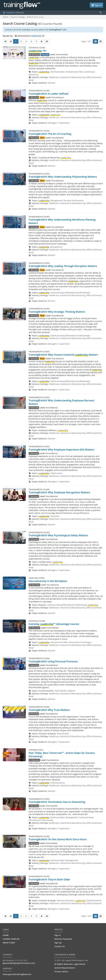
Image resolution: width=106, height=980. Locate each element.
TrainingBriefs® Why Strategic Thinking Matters (57, 312)
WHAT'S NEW (9, 943)
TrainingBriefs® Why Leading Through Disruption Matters (63, 266)
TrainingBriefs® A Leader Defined (48, 94)
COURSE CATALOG (11, 939)
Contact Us (60, 946)
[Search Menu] (101, 13)
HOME (6, 935)
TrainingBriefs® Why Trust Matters (49, 710)
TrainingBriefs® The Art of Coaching (50, 134)
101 (38, 51)
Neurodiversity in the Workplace (48, 581)
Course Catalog (18, 17)
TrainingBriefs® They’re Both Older (49, 879)
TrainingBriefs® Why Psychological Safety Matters (58, 535)
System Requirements (65, 968)
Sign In (97, 5)
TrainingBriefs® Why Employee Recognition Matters (59, 492)
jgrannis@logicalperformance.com (19, 963)
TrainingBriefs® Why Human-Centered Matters (63, 355)
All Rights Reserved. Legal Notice (70, 964)
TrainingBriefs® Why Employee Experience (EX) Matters (61, 450)
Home (5, 17)
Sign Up (58, 943)
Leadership (36, 36)
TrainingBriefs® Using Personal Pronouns (53, 661)
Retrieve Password (63, 939)
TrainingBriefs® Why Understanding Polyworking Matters (63, 177)
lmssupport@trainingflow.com (17, 974)
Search (35, 17)
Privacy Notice (61, 972)
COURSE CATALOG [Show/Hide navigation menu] (13, 13)
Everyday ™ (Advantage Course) (54, 624)
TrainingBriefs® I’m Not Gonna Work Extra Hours (58, 839)
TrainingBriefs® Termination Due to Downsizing (57, 802)
